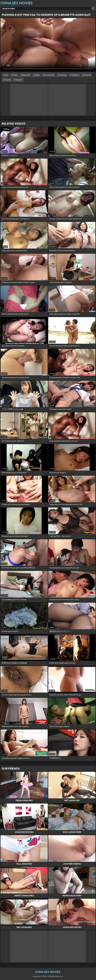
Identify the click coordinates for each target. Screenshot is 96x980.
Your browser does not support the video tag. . (48, 45)
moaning (63, 75)
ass (7, 75)
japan (37, 75)
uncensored (50, 75)
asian (15, 75)
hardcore (76, 75)
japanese (26, 75)
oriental (88, 75)
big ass (8, 80)
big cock (19, 80)
